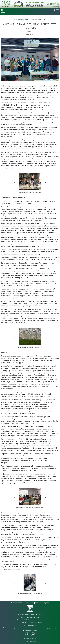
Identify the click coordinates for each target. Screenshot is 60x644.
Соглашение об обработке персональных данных (30, 635)
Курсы (23, 14)
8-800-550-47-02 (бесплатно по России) (31, 638)
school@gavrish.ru (31, 641)
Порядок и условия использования (30, 633)
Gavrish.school (19, 19)
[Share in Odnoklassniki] (32, 35)
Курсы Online (52, 14)
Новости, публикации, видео (36, 19)
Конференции (8, 14)
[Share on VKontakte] (28, 35)
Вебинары (37, 14)
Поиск (54, 10)
